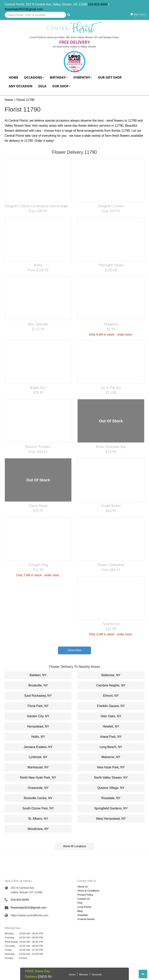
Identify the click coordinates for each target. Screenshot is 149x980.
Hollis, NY (38, 737)
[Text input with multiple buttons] (35, 15)
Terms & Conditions (88, 891)
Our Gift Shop (110, 77)
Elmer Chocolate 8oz (111, 447)
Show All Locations (74, 846)
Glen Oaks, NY (111, 716)
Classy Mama (38, 506)
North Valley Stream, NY (111, 778)
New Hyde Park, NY (111, 767)
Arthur (38, 265)
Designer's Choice (111, 206)
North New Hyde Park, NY (38, 778)
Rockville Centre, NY (38, 798)
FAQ (80, 903)
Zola (42, 86)
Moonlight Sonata (111, 265)
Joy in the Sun (111, 388)
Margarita (111, 324)
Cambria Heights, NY (111, 685)
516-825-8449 (98, 4)
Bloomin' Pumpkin (38, 447)
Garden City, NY (38, 716)
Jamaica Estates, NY (38, 747)
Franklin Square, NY (111, 706)
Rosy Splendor (38, 324)
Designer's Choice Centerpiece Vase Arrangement (38, 206)
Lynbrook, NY (38, 757)
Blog (80, 911)
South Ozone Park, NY (38, 808)
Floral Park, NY (38, 706)
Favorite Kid (111, 624)
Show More (75, 650)
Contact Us (84, 899)
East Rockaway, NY (38, 696)
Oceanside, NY (38, 788)
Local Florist (84, 907)
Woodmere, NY (38, 829)
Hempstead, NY (38, 726)
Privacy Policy (85, 895)
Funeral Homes (86, 919)
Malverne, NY (111, 757)
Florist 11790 (26, 100)
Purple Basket (111, 506)
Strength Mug (38, 565)
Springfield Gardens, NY (111, 808)
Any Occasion (21, 86)
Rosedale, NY (111, 798)
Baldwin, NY (38, 675)
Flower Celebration (111, 565)
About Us (83, 887)
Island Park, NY (111, 737)
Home (13, 77)
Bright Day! (38, 388)
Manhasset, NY (38, 767)
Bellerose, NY (111, 675)
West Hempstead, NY (111, 819)
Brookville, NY (38, 685)
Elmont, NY (111, 696)
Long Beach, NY (111, 747)
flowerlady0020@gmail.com (24, 9)
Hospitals (83, 915)
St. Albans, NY (38, 819)
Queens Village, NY (111, 788)
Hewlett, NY (111, 726)
